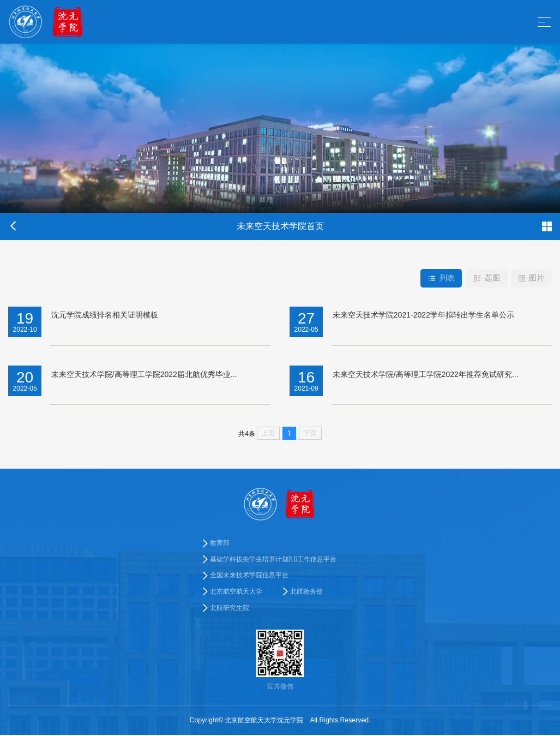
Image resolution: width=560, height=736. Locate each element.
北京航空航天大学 (236, 593)
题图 (486, 278)
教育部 (220, 543)
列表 (440, 278)
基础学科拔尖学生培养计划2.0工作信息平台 (273, 559)
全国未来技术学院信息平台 (249, 576)
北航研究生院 (230, 609)
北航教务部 (306, 593)
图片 (531, 278)
